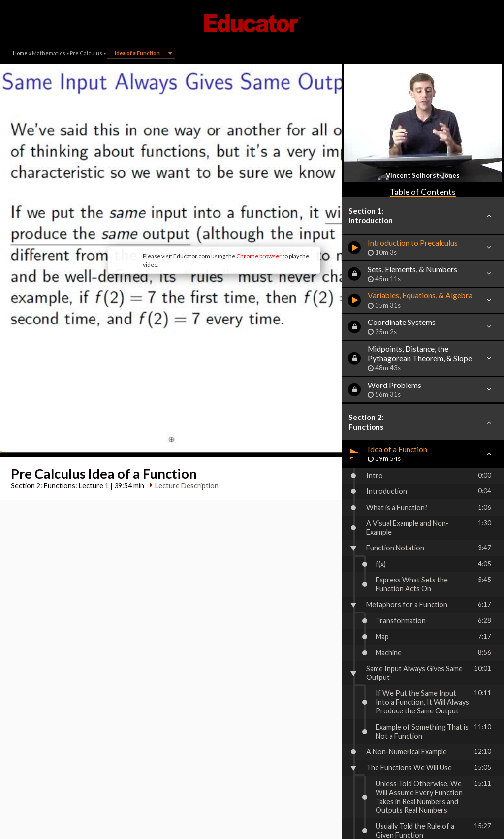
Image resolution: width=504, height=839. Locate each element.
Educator (252, 23)
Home (20, 53)
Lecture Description (184, 421)
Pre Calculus (86, 53)
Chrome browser (216, 216)
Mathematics (49, 53)
